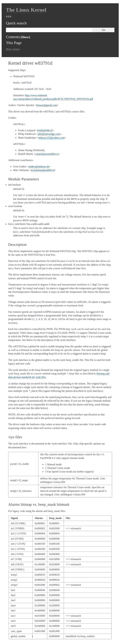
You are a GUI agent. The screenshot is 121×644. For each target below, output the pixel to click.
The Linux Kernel (26, 10)
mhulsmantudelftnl (43, 170)
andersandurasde (39, 167)
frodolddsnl (45, 130)
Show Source (13, 49)
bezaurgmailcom (47, 105)
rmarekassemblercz (47, 154)
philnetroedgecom (49, 134)
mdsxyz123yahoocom (51, 138)
